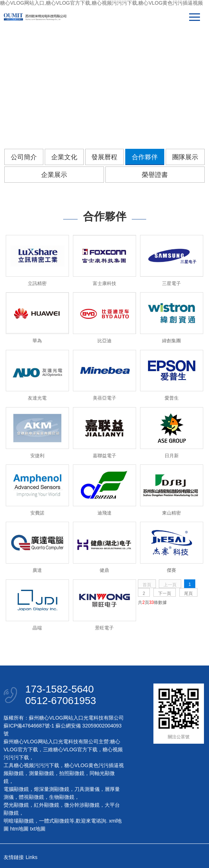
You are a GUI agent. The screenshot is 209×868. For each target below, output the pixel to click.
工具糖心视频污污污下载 (31, 765)
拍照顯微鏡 (72, 773)
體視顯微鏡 (31, 797)
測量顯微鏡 (42, 773)
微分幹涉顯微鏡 (82, 805)
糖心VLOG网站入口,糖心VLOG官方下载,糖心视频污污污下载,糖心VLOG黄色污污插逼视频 (101, 3)
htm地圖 (19, 829)
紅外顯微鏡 (47, 805)
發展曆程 (104, 157)
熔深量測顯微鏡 (52, 789)
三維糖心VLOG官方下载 (70, 749)
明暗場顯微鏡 (19, 821)
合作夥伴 (145, 157)
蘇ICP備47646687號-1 (29, 726)
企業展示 (54, 175)
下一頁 (165, 593)
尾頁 (188, 593)
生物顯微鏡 (62, 797)
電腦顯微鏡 (16, 789)
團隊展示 (185, 157)
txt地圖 (38, 829)
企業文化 (64, 157)
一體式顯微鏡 (54, 821)
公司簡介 (24, 157)
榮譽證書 (155, 175)
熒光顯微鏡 (16, 805)
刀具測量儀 (87, 789)
